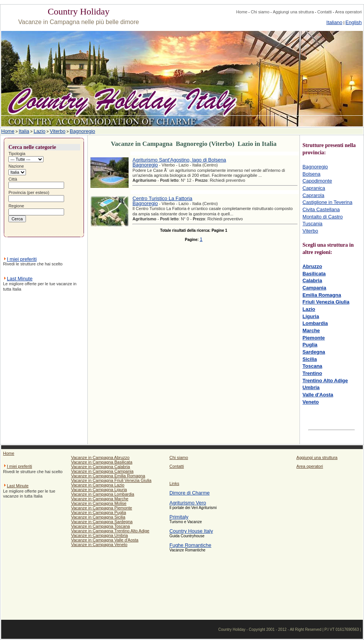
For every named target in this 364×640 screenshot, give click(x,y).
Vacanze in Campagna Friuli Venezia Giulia (111, 480)
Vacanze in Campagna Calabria (101, 467)
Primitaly (179, 517)
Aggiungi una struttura (293, 12)
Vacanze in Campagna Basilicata (102, 462)
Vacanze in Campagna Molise (99, 503)
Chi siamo (260, 12)
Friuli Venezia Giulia (326, 302)
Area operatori (348, 12)
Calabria (312, 280)
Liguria (311, 316)
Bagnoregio (83, 131)
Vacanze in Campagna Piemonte (101, 508)
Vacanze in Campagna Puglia (98, 512)
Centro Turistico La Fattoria (162, 198)
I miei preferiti (22, 259)
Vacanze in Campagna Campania (102, 471)
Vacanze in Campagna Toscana (100, 526)
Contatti (324, 12)
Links (174, 483)
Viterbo (57, 131)
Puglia (310, 345)
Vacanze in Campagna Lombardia (103, 494)
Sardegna (314, 352)
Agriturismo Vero (188, 503)
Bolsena (312, 174)
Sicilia (310, 359)
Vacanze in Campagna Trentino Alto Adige (110, 531)
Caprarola (313, 195)
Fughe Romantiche (190, 545)
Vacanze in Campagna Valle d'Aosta (105, 540)
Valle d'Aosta (318, 395)
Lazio (39, 131)
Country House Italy (191, 531)
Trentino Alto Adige (325, 381)
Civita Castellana (321, 209)
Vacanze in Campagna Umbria (99, 535)
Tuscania (312, 224)
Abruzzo (312, 266)
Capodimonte (317, 181)
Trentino (312, 373)
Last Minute (20, 279)
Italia (24, 131)
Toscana (312, 366)
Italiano (334, 22)
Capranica (314, 188)
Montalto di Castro (323, 217)
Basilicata (314, 274)
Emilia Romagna (322, 295)
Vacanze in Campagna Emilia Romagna (108, 476)
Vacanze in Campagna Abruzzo (100, 457)
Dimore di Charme (189, 493)
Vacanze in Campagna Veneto (99, 545)
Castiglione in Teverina (328, 202)
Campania (314, 288)
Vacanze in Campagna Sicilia (98, 517)
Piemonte (314, 338)
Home (242, 12)
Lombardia (315, 323)
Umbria (311, 387)
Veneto (311, 402)
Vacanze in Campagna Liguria (99, 490)
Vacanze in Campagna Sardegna (102, 522)
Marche (311, 331)
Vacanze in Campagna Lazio (98, 485)
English (354, 22)
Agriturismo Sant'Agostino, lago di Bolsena (179, 160)
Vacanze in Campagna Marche (100, 499)
